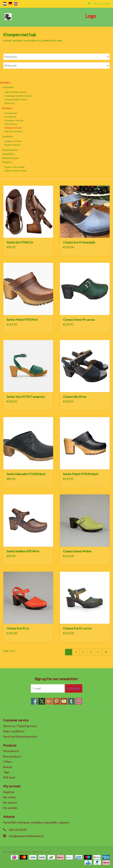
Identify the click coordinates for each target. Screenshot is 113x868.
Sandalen (8, 136)
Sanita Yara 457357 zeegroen (26, 397)
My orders (10, 797)
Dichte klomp (11, 124)
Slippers (7, 162)
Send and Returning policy (20, 736)
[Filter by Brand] (56, 66)
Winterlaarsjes (11, 158)
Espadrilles (9, 154)
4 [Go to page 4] (91, 652)
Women (18, 41)
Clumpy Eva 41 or (18, 628)
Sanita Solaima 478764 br (23, 551)
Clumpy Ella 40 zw (75, 397)
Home (7, 41)
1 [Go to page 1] (69, 652)
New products (13, 756)
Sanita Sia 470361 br (20, 242)
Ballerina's (10, 103)
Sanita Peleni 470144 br (22, 320)
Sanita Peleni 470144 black (81, 474)
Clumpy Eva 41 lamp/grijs (79, 242)
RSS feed (9, 777)
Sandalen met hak (13, 141)
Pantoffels (8, 87)
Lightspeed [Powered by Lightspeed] (45, 852)
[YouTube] (64, 701)
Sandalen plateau (13, 145)
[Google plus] (49, 701)
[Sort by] (56, 57)
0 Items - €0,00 (99, 4)
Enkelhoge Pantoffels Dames (18, 96)
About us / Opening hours (20, 726)
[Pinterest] (56, 701)
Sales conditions (14, 731)
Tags (6, 772)
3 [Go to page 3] (83, 652)
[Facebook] (34, 701)
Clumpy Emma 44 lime (77, 551)
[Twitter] (42, 701)
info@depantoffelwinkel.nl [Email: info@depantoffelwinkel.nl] (26, 836)
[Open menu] (8, 16)
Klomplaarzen (11, 113)
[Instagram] (79, 701)
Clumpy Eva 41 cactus (77, 628)
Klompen (31, 41)
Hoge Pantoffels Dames (16, 92)
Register (9, 792)
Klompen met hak (50, 41)
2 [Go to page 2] (76, 652)
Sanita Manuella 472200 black (26, 474)
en (16, 4)
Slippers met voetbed (14, 167)
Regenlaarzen (10, 150)
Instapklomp (10, 117)
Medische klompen (13, 131)
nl (5, 4)
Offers (8, 762)
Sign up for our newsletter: (56, 679)
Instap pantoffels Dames (16, 99)
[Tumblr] (71, 701)
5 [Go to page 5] (98, 652)
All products (11, 751)
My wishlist (11, 808)
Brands (8, 767)
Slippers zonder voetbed (16, 171)
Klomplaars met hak (14, 120)
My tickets (10, 803)
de (10, 4)
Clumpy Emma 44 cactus (79, 320)
